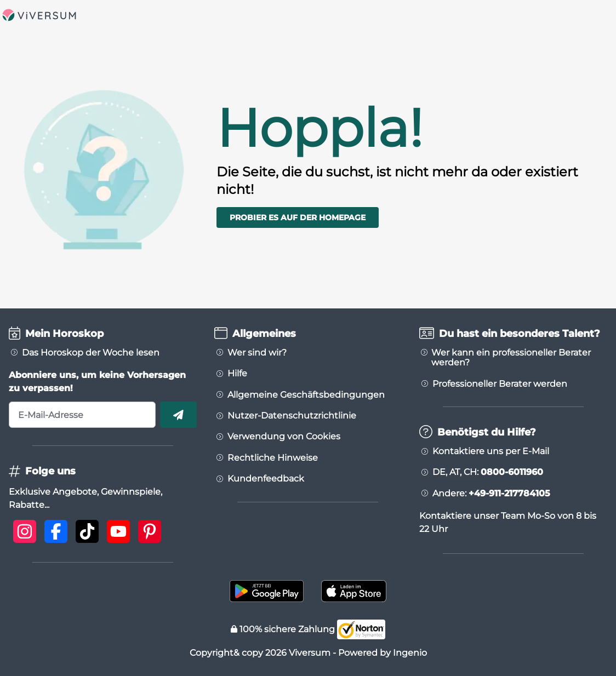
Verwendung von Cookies (284, 437)
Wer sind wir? (257, 353)
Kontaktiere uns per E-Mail (491, 451)
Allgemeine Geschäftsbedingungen (306, 395)
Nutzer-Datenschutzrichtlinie (292, 416)
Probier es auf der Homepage (298, 217)
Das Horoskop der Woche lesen (91, 353)
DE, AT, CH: (488, 472)
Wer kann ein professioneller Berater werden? (511, 358)
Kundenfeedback (266, 479)
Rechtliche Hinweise (273, 458)
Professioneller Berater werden (500, 384)
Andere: (491, 494)
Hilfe (237, 374)
